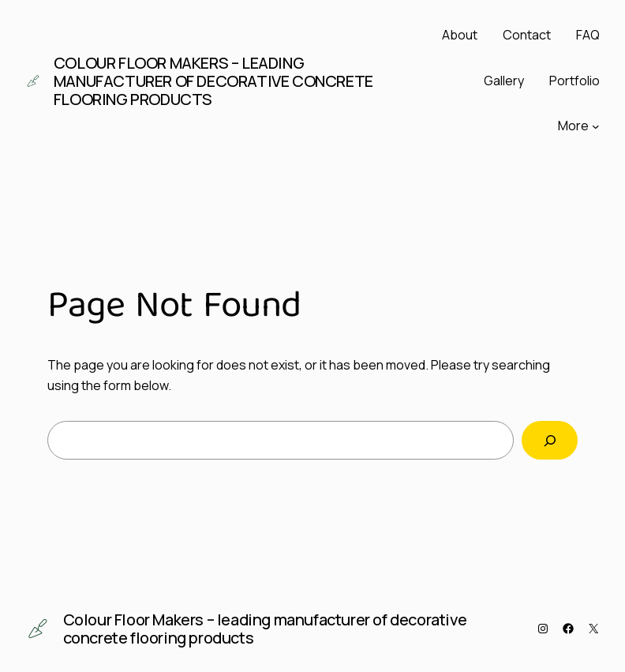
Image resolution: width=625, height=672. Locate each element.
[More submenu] (596, 126)
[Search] (550, 440)
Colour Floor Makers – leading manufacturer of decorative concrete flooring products (213, 81)
